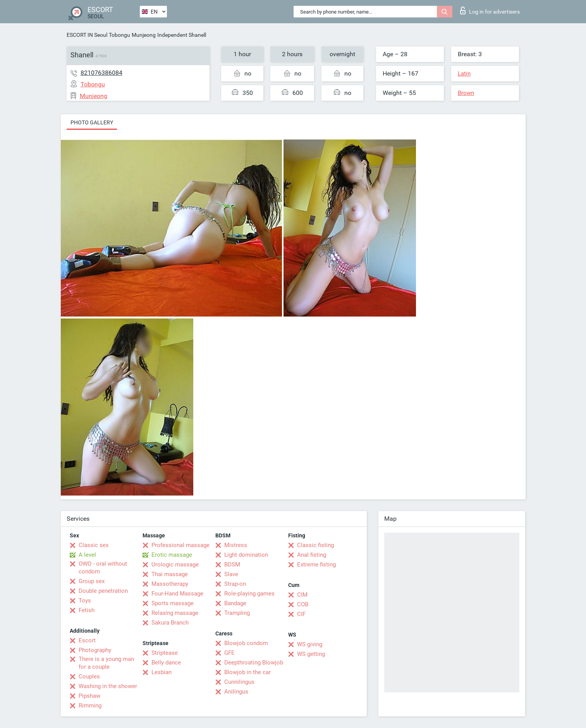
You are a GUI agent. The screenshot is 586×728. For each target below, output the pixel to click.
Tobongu (119, 35)
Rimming (90, 706)
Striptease (165, 653)
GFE (229, 653)
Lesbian (162, 672)
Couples (89, 676)
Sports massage (173, 603)
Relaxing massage (175, 613)
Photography (95, 650)
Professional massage (180, 545)
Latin (464, 74)
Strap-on (235, 584)
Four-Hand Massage (177, 594)
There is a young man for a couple (106, 663)
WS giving (310, 644)
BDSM (232, 565)
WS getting (311, 654)
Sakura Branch (170, 623)
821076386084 (101, 73)
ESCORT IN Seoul (87, 35)
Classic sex (94, 545)
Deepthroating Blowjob (254, 663)
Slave (231, 574)
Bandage (235, 603)
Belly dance (166, 663)
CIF (301, 614)
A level (87, 555)
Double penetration (103, 591)
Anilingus (236, 692)
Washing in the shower (108, 686)
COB (303, 604)
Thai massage (170, 574)
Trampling (237, 613)
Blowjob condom (246, 643)
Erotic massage (172, 555)
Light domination (246, 555)
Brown (466, 93)
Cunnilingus (239, 682)
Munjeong (144, 35)
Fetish (87, 610)
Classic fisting (315, 545)
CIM (302, 595)
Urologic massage (175, 565)
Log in (490, 10)
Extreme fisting (316, 565)
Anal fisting (312, 555)
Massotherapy (170, 584)
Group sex (92, 581)
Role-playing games (249, 594)
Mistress (236, 545)
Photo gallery (92, 122)
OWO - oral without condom (103, 568)
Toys (85, 601)
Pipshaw (89, 696)
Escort (87, 640)
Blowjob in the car (247, 672)
